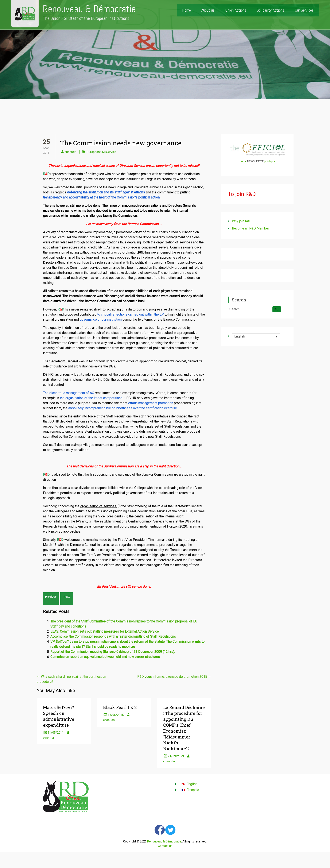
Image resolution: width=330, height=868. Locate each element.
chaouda (71, 152)
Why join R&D (242, 221)
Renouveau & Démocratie (89, 9)
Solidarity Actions (271, 10)
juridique (270, 161)
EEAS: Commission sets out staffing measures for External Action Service (105, 631)
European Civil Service (102, 152)
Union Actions (236, 10)
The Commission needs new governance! (121, 143)
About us (208, 10)
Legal (243, 161)
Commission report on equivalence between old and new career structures (105, 657)
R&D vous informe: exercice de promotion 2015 (174, 677)
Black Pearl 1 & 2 (120, 707)
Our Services (304, 10)
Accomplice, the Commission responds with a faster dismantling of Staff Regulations (113, 636)
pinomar (49, 738)
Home (187, 10)
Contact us (165, 846)
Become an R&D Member (251, 228)
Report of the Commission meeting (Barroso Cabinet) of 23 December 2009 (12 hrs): (113, 652)
